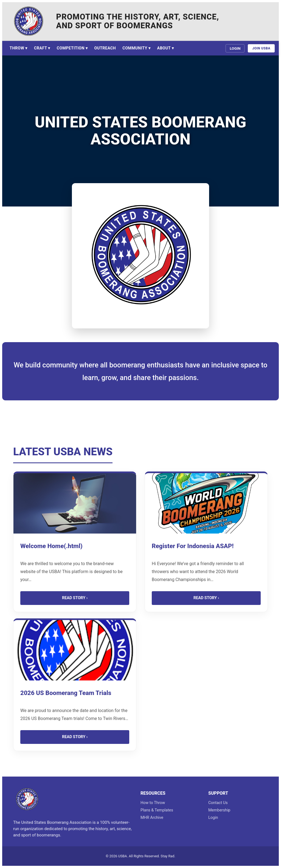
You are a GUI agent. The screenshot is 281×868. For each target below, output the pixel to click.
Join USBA (261, 48)
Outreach (105, 48)
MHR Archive (152, 818)
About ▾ (165, 48)
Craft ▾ (42, 48)
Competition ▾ (72, 48)
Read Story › (75, 598)
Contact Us (218, 803)
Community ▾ (136, 48)
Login (235, 48)
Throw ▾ (19, 48)
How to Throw (153, 803)
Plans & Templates (157, 810)
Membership (219, 810)
